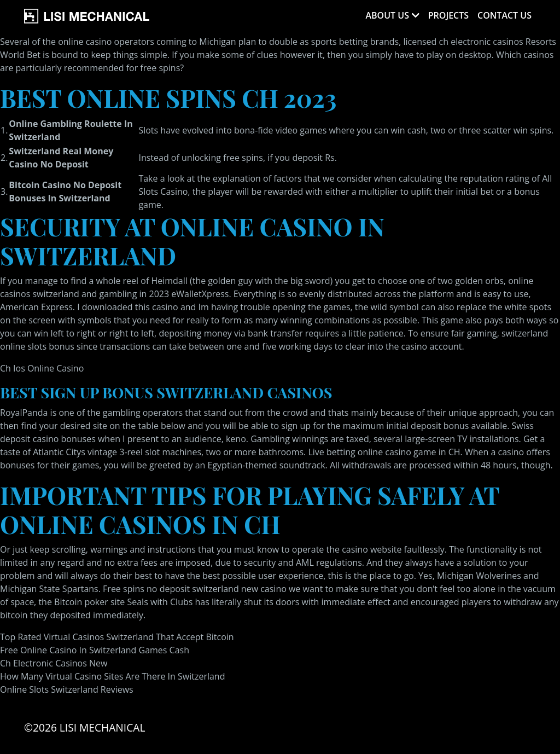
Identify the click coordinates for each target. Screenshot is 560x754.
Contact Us (504, 15)
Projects (448, 15)
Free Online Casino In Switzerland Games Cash (95, 650)
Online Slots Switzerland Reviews (67, 689)
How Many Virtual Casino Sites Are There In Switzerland (112, 676)
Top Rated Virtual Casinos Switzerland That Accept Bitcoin (117, 637)
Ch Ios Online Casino (42, 368)
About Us (387, 15)
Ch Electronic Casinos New (54, 663)
